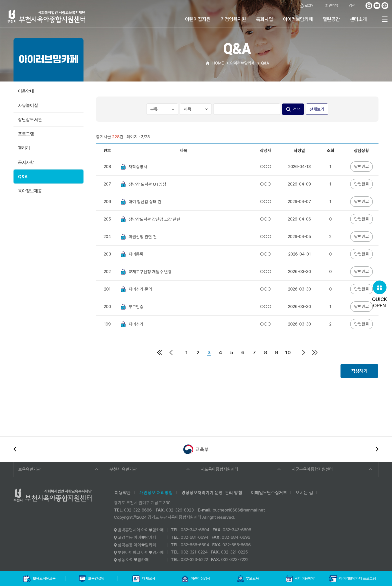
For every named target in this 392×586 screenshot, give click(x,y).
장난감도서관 (30, 120)
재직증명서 (138, 167)
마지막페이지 (315, 352)
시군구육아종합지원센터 (312, 469)
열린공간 (331, 19)
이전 (15, 449)
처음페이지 (160, 352)
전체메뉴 (384, 19)
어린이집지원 (198, 19)
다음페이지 (304, 352)
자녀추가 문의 (140, 289)
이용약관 (123, 493)
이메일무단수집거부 (269, 493)
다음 (377, 449)
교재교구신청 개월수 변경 (150, 272)
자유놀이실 (28, 105)
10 (288, 352)
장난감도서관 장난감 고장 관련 (154, 219)
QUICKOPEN (379, 294)
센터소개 (358, 19)
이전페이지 (171, 352)
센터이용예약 (300, 579)
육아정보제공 (30, 191)
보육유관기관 (29, 469)
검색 (349, 6)
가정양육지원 (233, 19)
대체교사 (144, 579)
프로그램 (26, 134)
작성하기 (359, 371)
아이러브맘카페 (298, 19)
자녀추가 (136, 324)
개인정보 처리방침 (156, 493)
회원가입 (329, 6)
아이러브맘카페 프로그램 (352, 579)
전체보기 (317, 109)
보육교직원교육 (39, 579)
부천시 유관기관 (123, 469)
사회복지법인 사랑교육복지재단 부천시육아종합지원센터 (46, 16)
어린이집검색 (196, 579)
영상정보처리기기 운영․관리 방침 (212, 493)
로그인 (307, 6)
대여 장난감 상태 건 (145, 202)
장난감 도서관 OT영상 (147, 184)
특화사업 (264, 19)
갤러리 (24, 148)
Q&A (23, 177)
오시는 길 (304, 493)
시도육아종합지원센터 (219, 469)
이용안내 (26, 91)
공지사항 (26, 162)
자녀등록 (136, 254)
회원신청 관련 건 (143, 237)
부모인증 (136, 307)
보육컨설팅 (92, 579)
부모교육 (248, 579)
